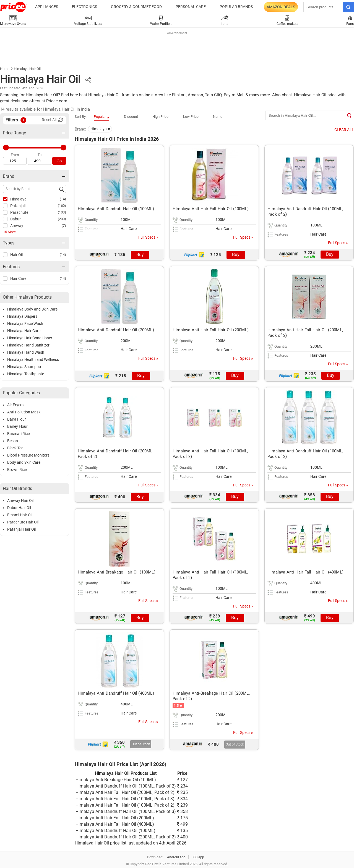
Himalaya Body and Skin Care (32, 309)
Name (218, 117)
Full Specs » (148, 237)
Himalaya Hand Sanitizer (28, 345)
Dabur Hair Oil (19, 508)
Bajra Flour (17, 419)
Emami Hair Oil (20, 515)
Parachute (19, 212)
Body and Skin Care (24, 462)
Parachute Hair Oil (23, 522)
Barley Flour (17, 426)
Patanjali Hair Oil (21, 529)
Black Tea (15, 448)
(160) (62, 206)
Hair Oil (16, 255)
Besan (13, 441)
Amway (17, 226)
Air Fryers (15, 405)
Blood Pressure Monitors (28, 455)
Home (5, 69)
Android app (176, 857)
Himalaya (18, 199)
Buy (140, 255)
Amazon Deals (281, 7)
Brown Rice (17, 470)
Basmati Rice (18, 434)
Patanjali (18, 206)
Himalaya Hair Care (24, 331)
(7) (64, 226)
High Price (160, 117)
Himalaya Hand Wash (26, 352)
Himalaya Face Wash (25, 324)
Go (59, 161)
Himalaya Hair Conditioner (30, 338)
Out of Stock (141, 744)
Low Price (191, 117)
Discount (131, 117)
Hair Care (18, 278)
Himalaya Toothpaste (26, 374)
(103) (62, 212)
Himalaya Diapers (22, 316)
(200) (62, 219)
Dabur (15, 219)
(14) (63, 199)
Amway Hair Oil (20, 501)
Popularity (101, 117)
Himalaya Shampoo (24, 367)
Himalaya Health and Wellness (33, 359)
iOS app (198, 857)
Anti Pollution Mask (24, 412)
